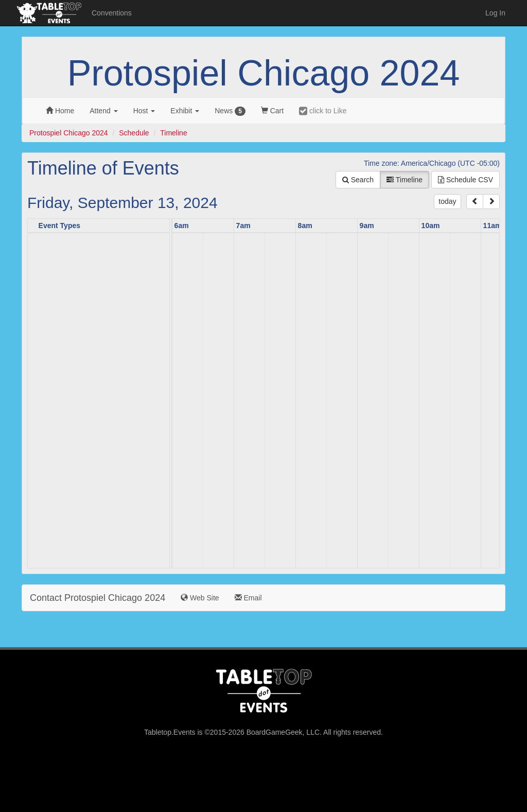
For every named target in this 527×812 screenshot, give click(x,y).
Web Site (200, 598)
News (230, 111)
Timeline (173, 133)
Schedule (134, 133)
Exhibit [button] (185, 111)
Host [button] (144, 111)
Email (248, 598)
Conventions (112, 13)
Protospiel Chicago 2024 (264, 73)
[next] (491, 202)
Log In (495, 13)
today (447, 201)
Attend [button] (103, 111)
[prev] (475, 202)
